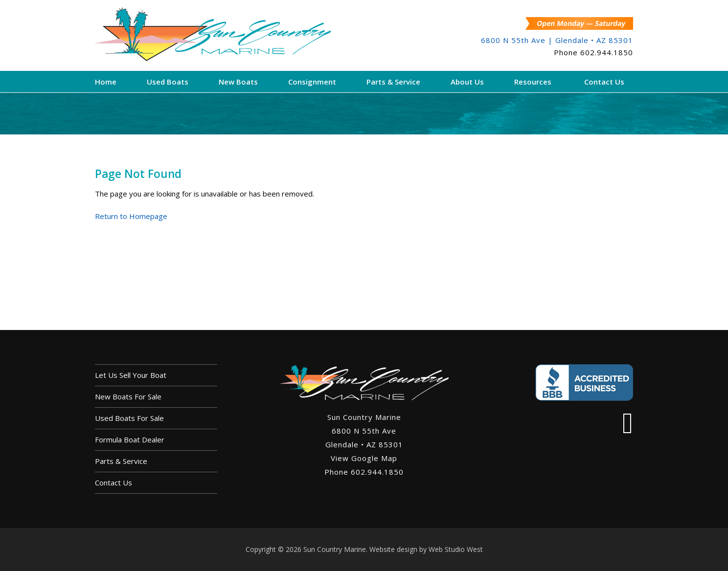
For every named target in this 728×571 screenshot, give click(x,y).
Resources (533, 82)
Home (106, 82)
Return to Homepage (131, 216)
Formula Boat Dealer (130, 439)
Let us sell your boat (131, 375)
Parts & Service (393, 82)
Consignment (312, 82)
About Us (467, 82)
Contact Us (604, 82)
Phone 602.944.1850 (364, 472)
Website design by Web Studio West (426, 549)
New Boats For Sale (128, 396)
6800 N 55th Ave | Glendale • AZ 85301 (557, 40)
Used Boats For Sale (129, 418)
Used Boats (168, 82)
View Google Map (364, 458)
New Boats (238, 82)
